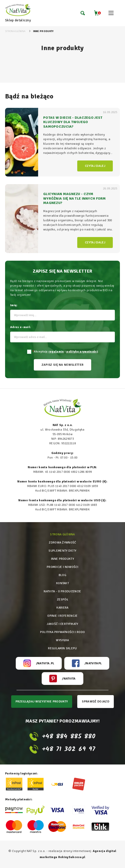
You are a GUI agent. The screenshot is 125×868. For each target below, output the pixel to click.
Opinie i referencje (62, 616)
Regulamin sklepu (62, 648)
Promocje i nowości (63, 567)
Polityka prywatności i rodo (63, 632)
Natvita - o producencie (62, 591)
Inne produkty (63, 559)
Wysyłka (62, 640)
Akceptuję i (65, 352)
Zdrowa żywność (62, 543)
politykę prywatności (82, 352)
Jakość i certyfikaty (62, 624)
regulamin (56, 352)
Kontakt (63, 583)
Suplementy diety (62, 551)
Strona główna (62, 534)
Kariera (62, 608)
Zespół (63, 600)
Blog (63, 575)
